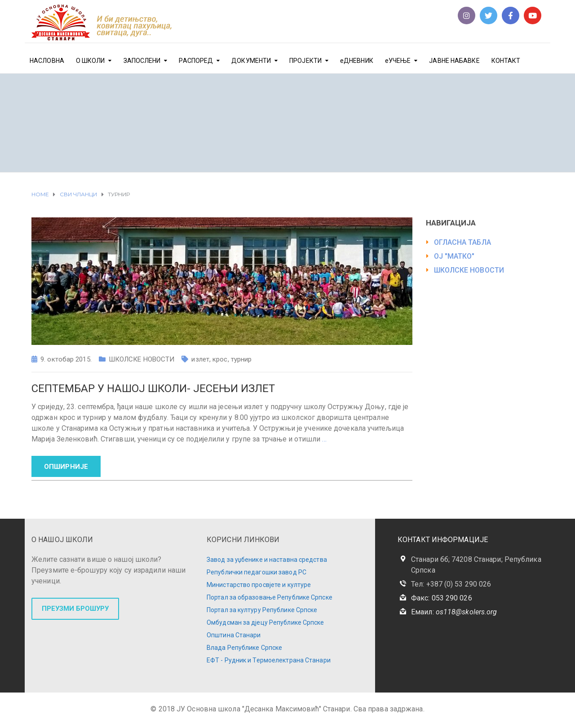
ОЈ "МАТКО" (454, 256)
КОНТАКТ (506, 61)
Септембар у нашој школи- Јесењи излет (153, 388)
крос (220, 359)
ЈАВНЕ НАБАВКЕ (454, 61)
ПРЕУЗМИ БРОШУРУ (75, 609)
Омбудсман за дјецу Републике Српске (265, 622)
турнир (241, 359)
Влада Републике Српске (244, 648)
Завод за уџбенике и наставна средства (267, 560)
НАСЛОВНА (47, 61)
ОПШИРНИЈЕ (66, 467)
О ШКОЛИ (91, 61)
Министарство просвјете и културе (259, 585)
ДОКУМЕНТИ (251, 61)
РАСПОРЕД (196, 61)
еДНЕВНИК (357, 61)
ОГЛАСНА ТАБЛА (462, 242)
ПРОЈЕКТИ (305, 61)
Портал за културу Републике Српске (262, 610)
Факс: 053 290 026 (442, 598)
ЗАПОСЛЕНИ (142, 61)
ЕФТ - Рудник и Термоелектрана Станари (269, 660)
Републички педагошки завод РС (257, 572)
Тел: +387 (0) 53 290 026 (451, 584)
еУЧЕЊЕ (398, 61)
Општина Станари (234, 635)
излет (200, 359)
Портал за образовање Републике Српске (270, 597)
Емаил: (454, 612)
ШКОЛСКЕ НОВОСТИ (142, 359)
